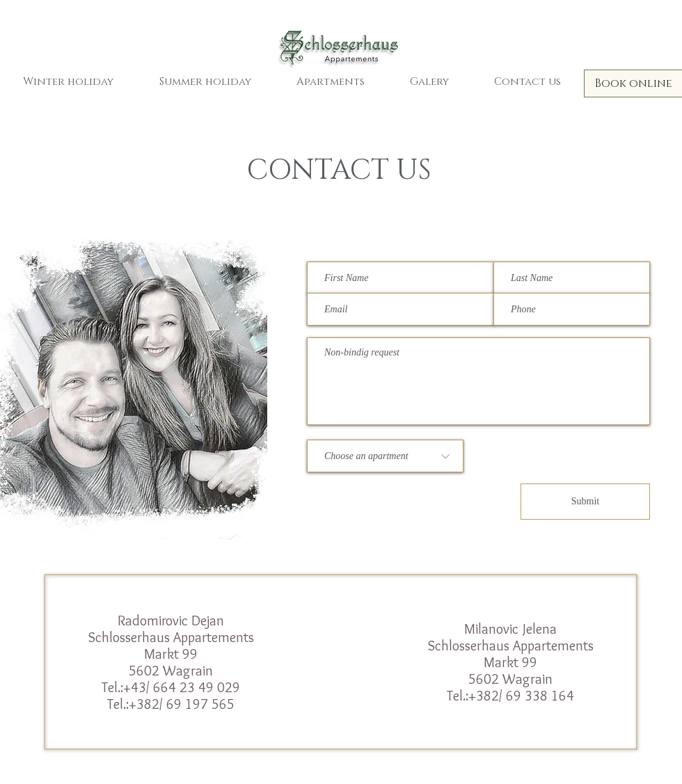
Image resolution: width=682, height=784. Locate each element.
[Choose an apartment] (385, 456)
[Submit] (585, 502)
